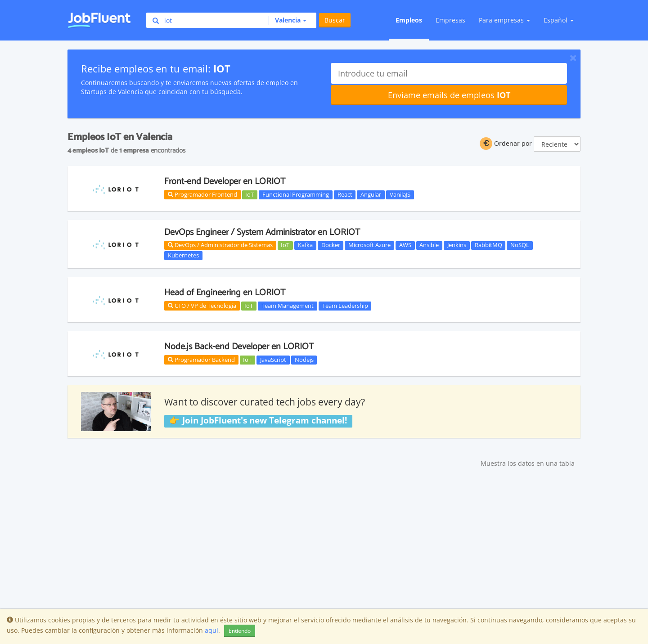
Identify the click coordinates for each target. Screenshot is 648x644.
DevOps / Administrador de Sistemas (220, 245)
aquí (211, 630)
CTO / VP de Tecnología (202, 306)
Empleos (409, 20)
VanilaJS (400, 194)
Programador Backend (201, 360)
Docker (331, 245)
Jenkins (457, 245)
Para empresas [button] (504, 20)
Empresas (450, 20)
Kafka (305, 245)
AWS (405, 245)
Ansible (429, 245)
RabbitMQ (488, 245)
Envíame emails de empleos (449, 95)
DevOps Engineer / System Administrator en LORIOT (262, 232)
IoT (250, 194)
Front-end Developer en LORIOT (225, 182)
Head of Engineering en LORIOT (225, 293)
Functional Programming (296, 194)
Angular (371, 194)
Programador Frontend (202, 194)
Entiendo (240, 631)
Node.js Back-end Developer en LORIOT (239, 347)
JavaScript (273, 360)
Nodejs (304, 360)
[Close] (573, 58)
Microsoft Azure (369, 245)
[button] (287, 20)
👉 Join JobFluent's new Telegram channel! (258, 421)
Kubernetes (183, 255)
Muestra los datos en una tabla (528, 463)
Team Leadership (345, 306)
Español (559, 20)
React (345, 194)
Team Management (288, 306)
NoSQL (520, 245)
